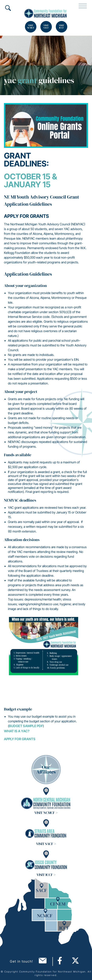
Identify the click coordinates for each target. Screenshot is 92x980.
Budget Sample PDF (26, 726)
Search (8, 8)
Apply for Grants (26, 216)
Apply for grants (20, 739)
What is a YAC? (17, 731)
